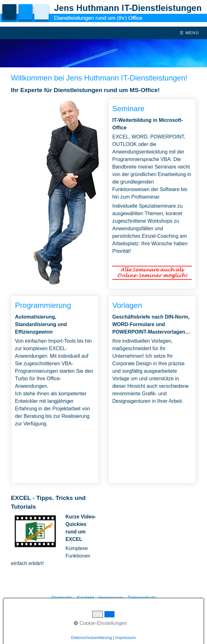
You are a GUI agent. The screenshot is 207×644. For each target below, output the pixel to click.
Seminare (152, 194)
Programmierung (55, 390)
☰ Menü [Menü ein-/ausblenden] (189, 33)
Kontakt (85, 598)
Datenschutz (142, 598)
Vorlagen (152, 390)
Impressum (111, 598)
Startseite (62, 598)
